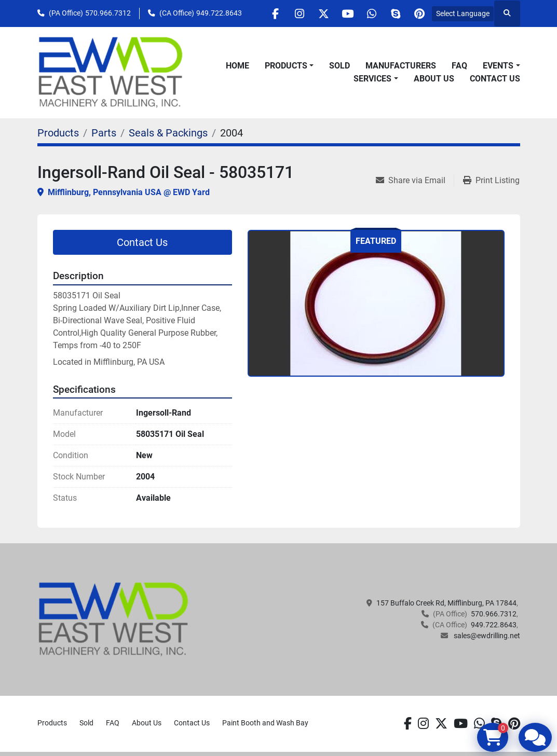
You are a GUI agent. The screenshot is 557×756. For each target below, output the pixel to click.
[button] (289, 66)
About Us (434, 79)
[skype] (392, 13)
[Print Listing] (491, 181)
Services (372, 79)
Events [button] (498, 66)
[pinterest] (418, 13)
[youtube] (339, 13)
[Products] (58, 133)
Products (286, 66)
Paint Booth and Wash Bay (265, 723)
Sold (339, 66)
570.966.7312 (108, 13)
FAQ (459, 66)
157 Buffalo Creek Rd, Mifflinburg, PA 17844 (446, 603)
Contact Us (495, 79)
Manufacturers (401, 66)
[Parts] (104, 133)
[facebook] (260, 13)
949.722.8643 (219, 13)
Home (237, 66)
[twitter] (313, 13)
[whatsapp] (365, 13)
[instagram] (286, 13)
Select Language (463, 13)
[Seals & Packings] (168, 133)
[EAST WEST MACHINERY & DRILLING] (114, 619)
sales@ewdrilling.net (486, 636)
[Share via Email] (415, 181)
